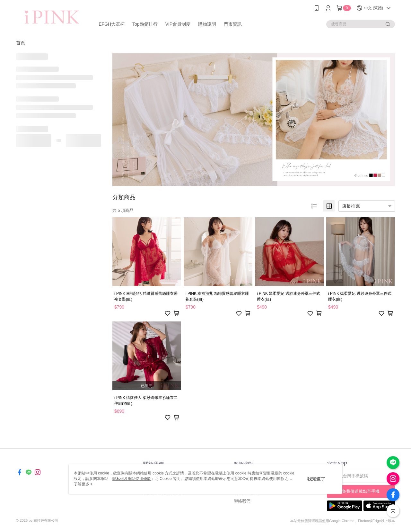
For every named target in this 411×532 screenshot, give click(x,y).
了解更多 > (83, 484)
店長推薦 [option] (351, 206)
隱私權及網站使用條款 (132, 479)
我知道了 (316, 479)
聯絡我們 (242, 501)
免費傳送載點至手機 (361, 491)
